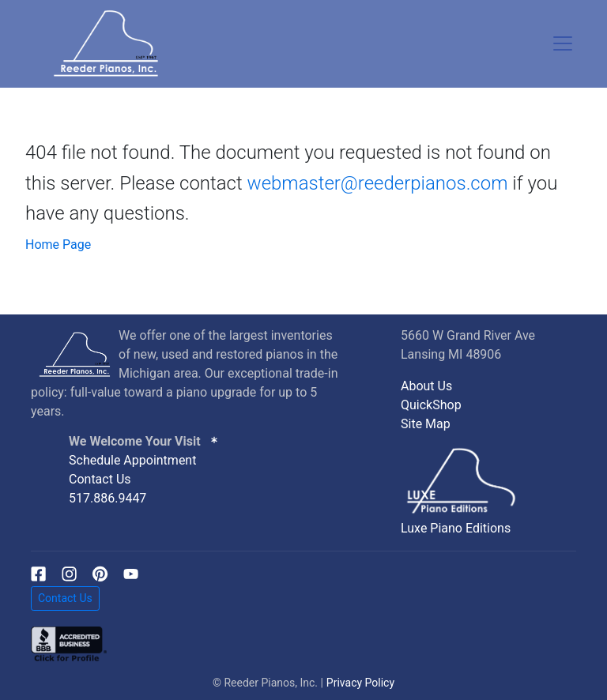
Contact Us (100, 479)
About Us (426, 386)
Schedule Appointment (132, 460)
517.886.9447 (107, 498)
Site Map (426, 424)
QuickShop (431, 405)
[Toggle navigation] (563, 43)
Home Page (58, 245)
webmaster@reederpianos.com (378, 183)
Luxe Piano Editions (456, 528)
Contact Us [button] (65, 598)
